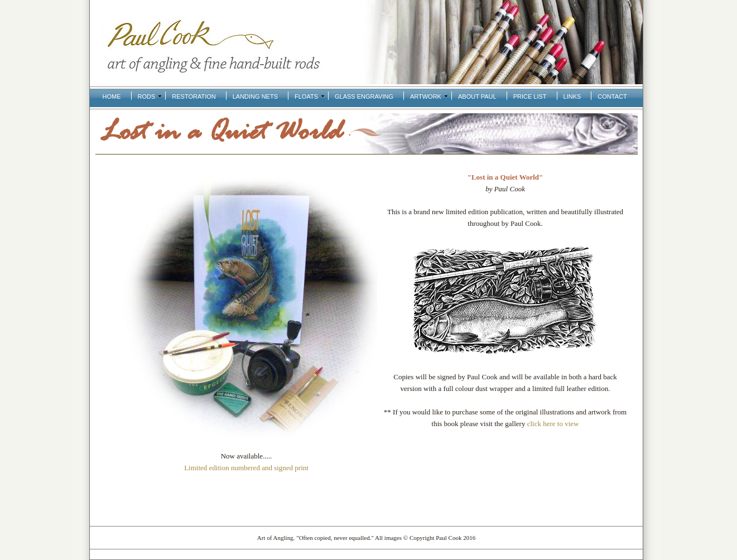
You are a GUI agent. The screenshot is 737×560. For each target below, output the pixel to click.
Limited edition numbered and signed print (246, 468)
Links (572, 96)
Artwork (426, 96)
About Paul (477, 96)
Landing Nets (255, 96)
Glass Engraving (364, 96)
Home (112, 96)
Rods (147, 96)
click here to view (553, 424)
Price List (530, 96)
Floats (306, 96)
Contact (612, 96)
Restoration (194, 96)
